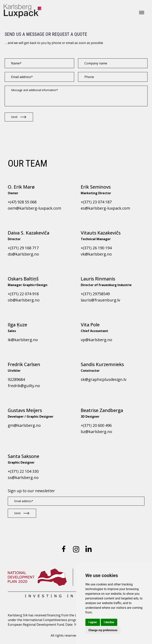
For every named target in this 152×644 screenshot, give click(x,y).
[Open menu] (142, 12)
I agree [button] (93, 622)
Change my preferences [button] (103, 630)
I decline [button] (109, 622)
